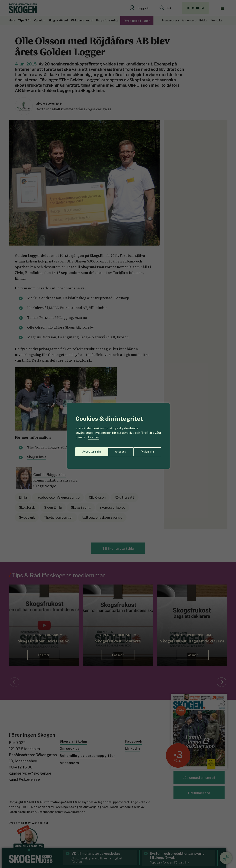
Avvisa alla (114, 450)
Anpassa (87, 450)
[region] (118, 434)
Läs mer (94, 437)
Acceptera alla (145, 450)
